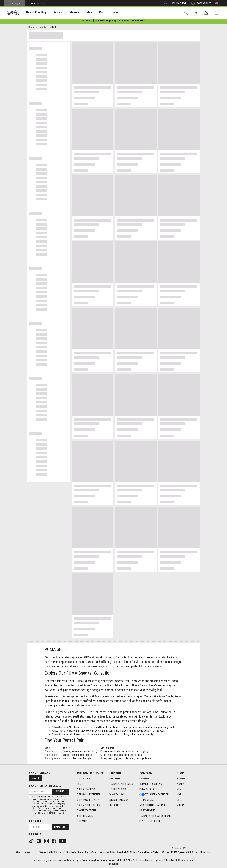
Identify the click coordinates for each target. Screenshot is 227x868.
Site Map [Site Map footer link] (82, 821)
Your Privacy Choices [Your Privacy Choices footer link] (155, 795)
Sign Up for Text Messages (45, 786)
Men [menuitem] (80, 13)
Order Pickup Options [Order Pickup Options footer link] (89, 805)
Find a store (36, 821)
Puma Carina (51, 756)
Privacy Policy (37, 808)
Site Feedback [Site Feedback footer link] (85, 816)
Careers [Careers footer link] (144, 779)
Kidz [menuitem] (91, 13)
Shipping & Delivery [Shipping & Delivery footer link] (88, 800)
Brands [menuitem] (52, 13)
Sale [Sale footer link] (179, 800)
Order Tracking (174, 3)
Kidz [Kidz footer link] (179, 795)
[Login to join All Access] (98, 21)
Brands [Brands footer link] (181, 779)
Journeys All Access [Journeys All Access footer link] (121, 784)
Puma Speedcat (52, 759)
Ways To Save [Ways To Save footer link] (117, 795)
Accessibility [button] (200, 3)
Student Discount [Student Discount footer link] (120, 800)
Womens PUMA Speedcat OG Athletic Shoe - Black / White (129, 852)
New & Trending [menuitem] (33, 13)
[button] (218, 3)
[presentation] (33, 13)
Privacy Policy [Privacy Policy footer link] (148, 789)
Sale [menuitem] (103, 13)
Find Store (60, 827)
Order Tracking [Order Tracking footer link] (86, 789)
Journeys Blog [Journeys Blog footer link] (118, 789)
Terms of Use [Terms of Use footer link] (147, 800)
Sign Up (35, 778)
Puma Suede (51, 752)
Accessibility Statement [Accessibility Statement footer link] (153, 805)
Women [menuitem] (67, 13)
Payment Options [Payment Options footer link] (87, 811)
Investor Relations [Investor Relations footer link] (150, 821)
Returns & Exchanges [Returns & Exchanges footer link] (89, 795)
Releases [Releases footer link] (182, 805)
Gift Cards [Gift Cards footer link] (115, 805)
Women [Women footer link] (181, 784)
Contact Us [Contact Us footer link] (84, 779)
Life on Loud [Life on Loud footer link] (116, 779)
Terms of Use (54, 806)
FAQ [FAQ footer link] (79, 784)
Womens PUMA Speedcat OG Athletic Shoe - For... (187, 852)
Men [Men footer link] (179, 789)
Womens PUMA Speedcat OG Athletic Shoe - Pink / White (68, 852)
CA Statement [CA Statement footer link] (147, 811)
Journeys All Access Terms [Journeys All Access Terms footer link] (155, 816)
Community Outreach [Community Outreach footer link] (151, 784)
